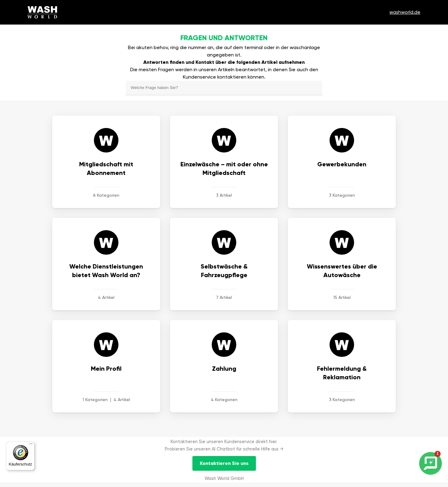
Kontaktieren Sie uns (224, 463)
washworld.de (405, 12)
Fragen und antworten (224, 38)
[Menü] (31, 445)
